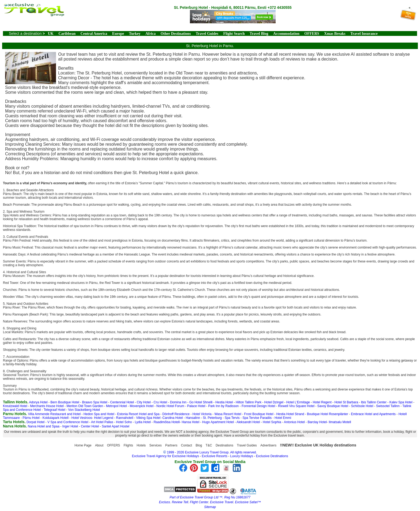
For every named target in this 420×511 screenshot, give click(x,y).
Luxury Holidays (241, 456)
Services (155, 445)
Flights (128, 445)
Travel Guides (207, 34)
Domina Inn (178, 402)
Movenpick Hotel (142, 406)
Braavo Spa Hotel (95, 402)
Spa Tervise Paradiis (257, 418)
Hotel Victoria (202, 414)
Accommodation (286, 34)
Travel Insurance (364, 34)
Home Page (83, 445)
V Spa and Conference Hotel (68, 422)
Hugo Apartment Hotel (218, 422)
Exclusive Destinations (272, 456)
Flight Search (234, 34)
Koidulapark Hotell (55, 418)
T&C (209, 445)
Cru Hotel (160, 402)
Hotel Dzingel (274, 402)
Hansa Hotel (190, 422)
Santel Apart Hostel (116, 426)
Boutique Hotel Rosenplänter (327, 414)
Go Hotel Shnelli (201, 402)
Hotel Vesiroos (82, 418)
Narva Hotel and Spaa (44, 426)
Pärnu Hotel (31, 418)
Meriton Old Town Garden (85, 406)
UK (51, 34)
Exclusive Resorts (214, 456)
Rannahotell (125, 418)
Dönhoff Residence (176, 414)
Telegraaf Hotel (55, 410)
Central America (94, 34)
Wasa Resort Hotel (228, 414)
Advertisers (268, 445)
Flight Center (199, 502)
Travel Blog (259, 34)
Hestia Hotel (224, 402)
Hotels (141, 445)
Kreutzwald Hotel (15, 406)
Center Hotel (90, 426)
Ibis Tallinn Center (374, 402)
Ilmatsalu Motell (340, 422)
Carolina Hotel (173, 418)
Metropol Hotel (117, 406)
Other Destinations (176, 34)
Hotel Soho (124, 422)
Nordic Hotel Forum (170, 406)
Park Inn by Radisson (223, 406)
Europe (118, 34)
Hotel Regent (322, 402)
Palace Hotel (196, 406)
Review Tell (180, 502)
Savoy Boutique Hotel (333, 406)
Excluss (164, 502)
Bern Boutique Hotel (65, 402)
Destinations (224, 445)
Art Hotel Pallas (102, 422)
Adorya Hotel (38, 402)
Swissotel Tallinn (388, 406)
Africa (151, 34)
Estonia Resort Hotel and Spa (138, 414)
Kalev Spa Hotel (401, 402)
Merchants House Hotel (47, 406)
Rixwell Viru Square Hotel (296, 406)
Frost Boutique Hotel (259, 414)
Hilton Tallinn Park (249, 402)
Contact (187, 445)
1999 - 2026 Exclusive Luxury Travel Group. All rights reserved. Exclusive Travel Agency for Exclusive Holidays (194, 454)
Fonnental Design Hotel (258, 406)
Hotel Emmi (283, 418)
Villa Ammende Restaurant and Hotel (55, 414)
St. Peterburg (212, 418)
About (99, 445)
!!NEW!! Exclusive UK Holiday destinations (318, 445)
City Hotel (144, 402)
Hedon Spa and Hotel (99, 414)
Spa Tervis (232, 418)
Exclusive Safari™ (248, 502)
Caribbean (67, 34)
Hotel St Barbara (346, 402)
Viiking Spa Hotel (148, 418)
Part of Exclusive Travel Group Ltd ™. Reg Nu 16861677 (210, 497)
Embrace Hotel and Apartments (373, 414)
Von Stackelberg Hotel (84, 410)
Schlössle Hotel (362, 406)
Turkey (135, 34)
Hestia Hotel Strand (290, 414)
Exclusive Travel (222, 502)
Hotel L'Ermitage (298, 402)
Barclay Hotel (317, 422)
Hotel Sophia (272, 422)
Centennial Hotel (122, 402)
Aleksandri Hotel (248, 422)
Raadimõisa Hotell (166, 422)
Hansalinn (193, 418)
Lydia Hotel (143, 422)
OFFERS (312, 34)
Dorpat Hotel (35, 422)
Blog (199, 445)
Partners (171, 445)
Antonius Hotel (294, 422)
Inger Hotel (70, 426)
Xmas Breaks (335, 34)
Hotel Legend (104, 418)
